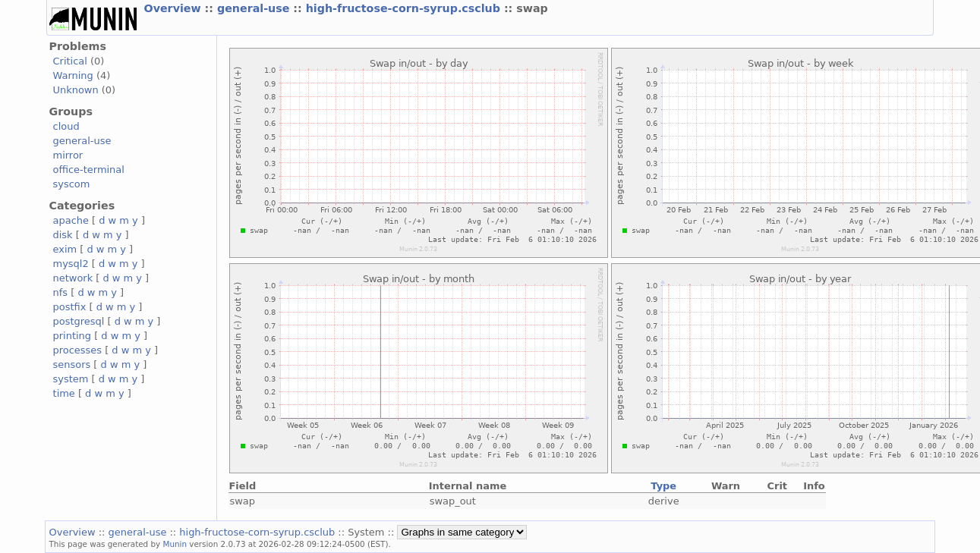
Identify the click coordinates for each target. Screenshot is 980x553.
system (71, 379)
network (73, 278)
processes (78, 350)
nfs (61, 292)
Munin (175, 544)
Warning (73, 75)
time (64, 393)
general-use (255, 8)
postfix (70, 307)
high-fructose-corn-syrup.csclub (405, 8)
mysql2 (71, 264)
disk (63, 235)
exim (65, 249)
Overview (175, 8)
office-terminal (89, 170)
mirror (68, 155)
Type (663, 486)
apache (71, 220)
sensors (72, 364)
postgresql (79, 321)
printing (72, 336)
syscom (72, 184)
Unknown (76, 90)
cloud (66, 126)
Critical (70, 61)
